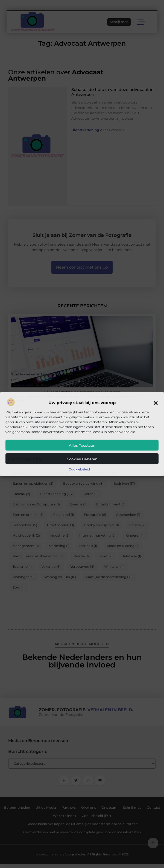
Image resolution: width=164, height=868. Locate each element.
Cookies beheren (82, 459)
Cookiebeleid (79, 469)
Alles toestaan (82, 445)
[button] (156, 403)
